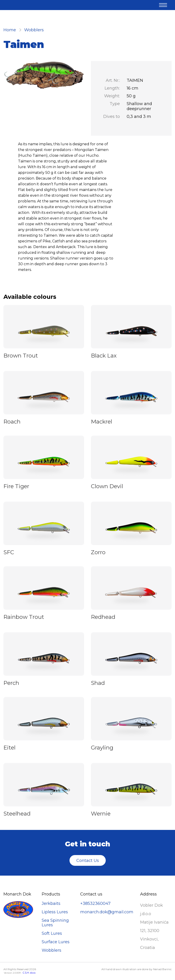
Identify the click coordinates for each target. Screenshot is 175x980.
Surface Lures (56, 942)
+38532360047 (95, 903)
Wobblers (34, 30)
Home (10, 30)
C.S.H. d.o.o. (29, 973)
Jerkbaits (51, 903)
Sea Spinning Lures (55, 923)
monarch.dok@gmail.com (107, 912)
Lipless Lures (55, 912)
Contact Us (88, 861)
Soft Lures (52, 933)
